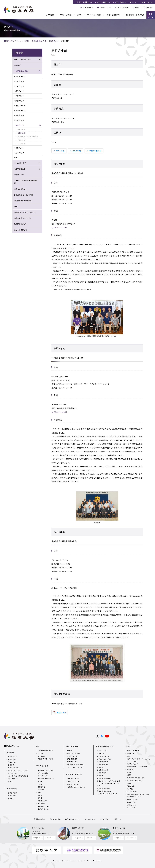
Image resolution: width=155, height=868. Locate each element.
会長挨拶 (17, 65)
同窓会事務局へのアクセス (23, 201)
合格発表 (100, 767)
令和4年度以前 (95, 151)
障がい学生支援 (43, 809)
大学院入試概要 (102, 762)
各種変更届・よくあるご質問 (24, 195)
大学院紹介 (12, 796)
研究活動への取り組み (45, 751)
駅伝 (16, 206)
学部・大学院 (66, 15)
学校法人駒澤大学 (133, 751)
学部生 (40, 784)
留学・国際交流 (43, 773)
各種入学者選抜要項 (104, 791)
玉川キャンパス (119, 828)
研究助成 (41, 753)
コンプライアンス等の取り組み (18, 776)
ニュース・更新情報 (21, 230)
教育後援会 (131, 769)
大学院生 (41, 790)
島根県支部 (21, 133)
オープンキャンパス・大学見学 (107, 794)
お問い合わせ (123, 7)
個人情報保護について (73, 819)
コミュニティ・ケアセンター (76, 767)
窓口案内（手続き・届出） (46, 779)
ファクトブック (13, 773)
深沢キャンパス (78, 828)
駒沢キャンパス (38, 828)
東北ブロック (20, 81)
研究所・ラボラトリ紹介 (45, 759)
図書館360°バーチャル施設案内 (138, 767)
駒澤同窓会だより (20, 224)
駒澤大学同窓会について (23, 59)
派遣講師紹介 (19, 175)
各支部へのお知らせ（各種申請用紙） (25, 182)
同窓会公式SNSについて (23, 218)
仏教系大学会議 (132, 799)
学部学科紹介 (13, 793)
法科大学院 (131, 753)
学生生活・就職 (94, 15)
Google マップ (37, 838)
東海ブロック (20, 115)
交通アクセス (88, 7)
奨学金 (40, 798)
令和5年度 (77, 151)
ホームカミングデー (21, 163)
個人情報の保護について (135, 781)
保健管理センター (44, 806)
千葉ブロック (20, 96)
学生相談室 (41, 804)
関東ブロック (20, 86)
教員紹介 (11, 798)
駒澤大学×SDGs (73, 784)
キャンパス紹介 (72, 756)
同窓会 (129, 772)
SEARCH (151, 18)
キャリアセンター (43, 776)
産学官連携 (41, 756)
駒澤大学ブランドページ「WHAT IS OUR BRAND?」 (139, 760)
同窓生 (134, 2)
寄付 (137, 7)
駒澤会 (129, 775)
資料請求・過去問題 (104, 788)
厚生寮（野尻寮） (73, 759)
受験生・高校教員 (85, 2)
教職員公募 (131, 786)
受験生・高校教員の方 (105, 746)
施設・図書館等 (113, 15)
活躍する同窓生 (20, 169)
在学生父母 (120, 2)
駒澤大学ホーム (13, 746)
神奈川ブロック (20, 106)
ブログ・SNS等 (132, 792)
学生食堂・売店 (72, 762)
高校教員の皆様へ (103, 770)
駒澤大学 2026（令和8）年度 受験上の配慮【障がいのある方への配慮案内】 (109, 783)
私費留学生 (41, 787)
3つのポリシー (105, 819)
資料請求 (149, 7)
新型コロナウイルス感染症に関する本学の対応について (138, 795)
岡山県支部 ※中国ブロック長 (28, 136)
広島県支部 (21, 140)
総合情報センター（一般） (76, 764)
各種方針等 (12, 762)
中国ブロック (20, 125)
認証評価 (118, 819)
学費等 (40, 795)
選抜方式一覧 (102, 751)
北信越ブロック (20, 111)
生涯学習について (73, 781)
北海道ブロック (20, 76)
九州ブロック (20, 153)
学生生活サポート (44, 801)
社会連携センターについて (76, 787)
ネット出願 (101, 753)
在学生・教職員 (104, 2)
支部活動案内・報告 (21, 71)
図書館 (70, 751)
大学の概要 (12, 759)
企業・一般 (147, 2)
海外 (17, 158)
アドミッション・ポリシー (105, 759)
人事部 (129, 783)
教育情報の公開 (55, 819)
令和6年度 (60, 151)
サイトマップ (131, 808)
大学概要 (50, 15)
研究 (79, 15)
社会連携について (73, 779)
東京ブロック (20, 101)
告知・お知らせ (13, 779)
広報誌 (10, 781)
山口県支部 (21, 144)
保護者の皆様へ (102, 773)
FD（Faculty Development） (18, 770)
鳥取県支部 (21, 129)
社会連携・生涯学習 (135, 15)
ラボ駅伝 (130, 789)
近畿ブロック (20, 120)
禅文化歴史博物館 (74, 753)
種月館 (129, 756)
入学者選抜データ (103, 756)
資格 (39, 792)
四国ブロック (20, 148)
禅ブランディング (132, 764)
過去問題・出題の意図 (105, 778)
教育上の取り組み (14, 768)
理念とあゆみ (12, 757)
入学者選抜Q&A (103, 764)
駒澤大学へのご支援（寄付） (136, 778)
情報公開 (11, 765)
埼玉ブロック (20, 91)
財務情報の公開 (40, 819)
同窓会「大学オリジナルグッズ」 (25, 212)
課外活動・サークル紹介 (46, 770)
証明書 (40, 781)
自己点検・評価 (90, 819)
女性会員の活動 (20, 189)
